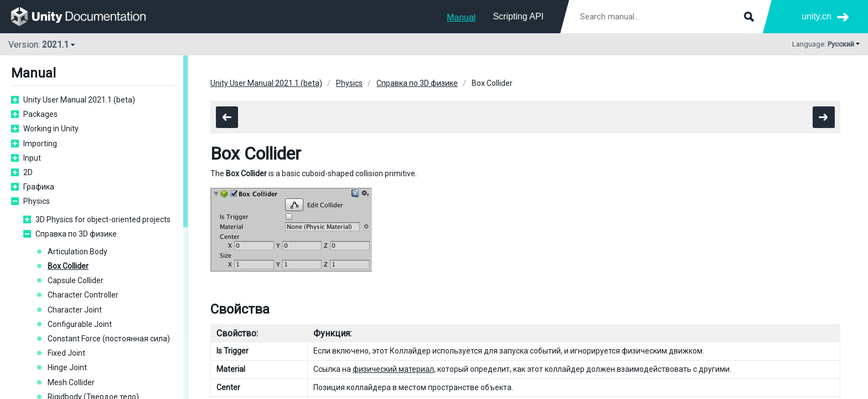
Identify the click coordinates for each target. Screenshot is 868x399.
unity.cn (817, 16)
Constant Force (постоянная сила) (109, 339)
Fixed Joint (66, 353)
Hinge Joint (67, 367)
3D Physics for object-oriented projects (103, 219)
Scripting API (518, 16)
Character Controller (83, 295)
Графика (39, 187)
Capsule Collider (76, 280)
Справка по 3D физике (76, 234)
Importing (40, 144)
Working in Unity (51, 129)
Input (32, 158)
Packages (40, 114)
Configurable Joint (80, 324)
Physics (37, 201)
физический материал (393, 369)
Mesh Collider (71, 382)
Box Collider (68, 266)
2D (28, 172)
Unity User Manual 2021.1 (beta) (79, 100)
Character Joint (75, 310)
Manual (461, 17)
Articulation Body (77, 252)
